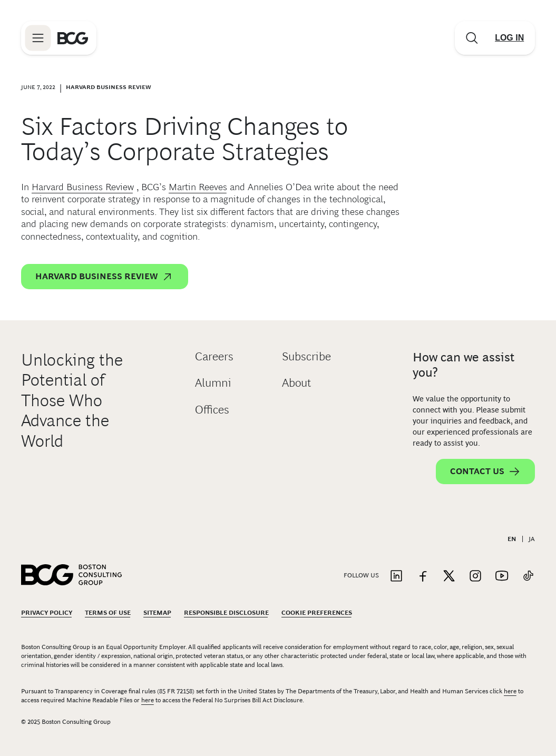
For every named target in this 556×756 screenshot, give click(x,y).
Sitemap (157, 613)
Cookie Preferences (317, 613)
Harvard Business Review (83, 187)
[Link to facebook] (423, 577)
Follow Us (361, 575)
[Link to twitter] (449, 577)
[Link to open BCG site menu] (38, 38)
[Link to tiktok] (528, 577)
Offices (212, 410)
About (296, 383)
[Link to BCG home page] (73, 38)
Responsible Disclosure (226, 613)
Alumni (213, 383)
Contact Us (485, 472)
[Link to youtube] (502, 577)
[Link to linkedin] (396, 577)
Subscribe (306, 356)
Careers (214, 356)
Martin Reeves (198, 187)
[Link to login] (510, 38)
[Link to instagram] (475, 577)
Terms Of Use (108, 613)
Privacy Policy (47, 613)
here (510, 691)
